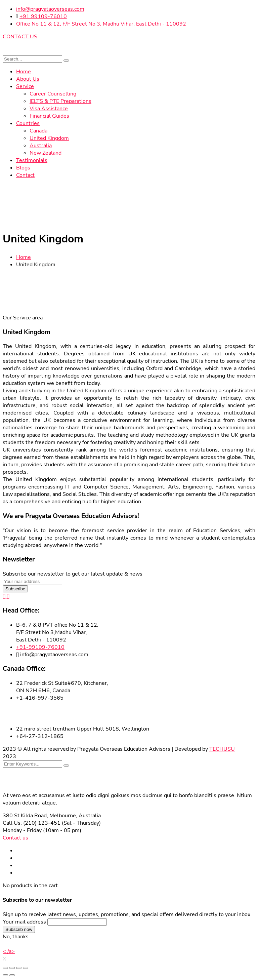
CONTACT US (20, 37)
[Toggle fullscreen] (19, 968)
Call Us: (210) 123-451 (32, 823)
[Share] (12, 968)
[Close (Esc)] (5, 968)
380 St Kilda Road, (25, 816)
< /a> (9, 951)
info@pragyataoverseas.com (50, 9)
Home (24, 257)
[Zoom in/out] (26, 968)
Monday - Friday (22, 830)
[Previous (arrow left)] (5, 975)
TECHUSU (222, 749)
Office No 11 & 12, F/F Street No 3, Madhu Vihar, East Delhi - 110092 (101, 24)
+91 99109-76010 (43, 16)
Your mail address (24, 922)
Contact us (15, 838)
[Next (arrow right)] (12, 975)
